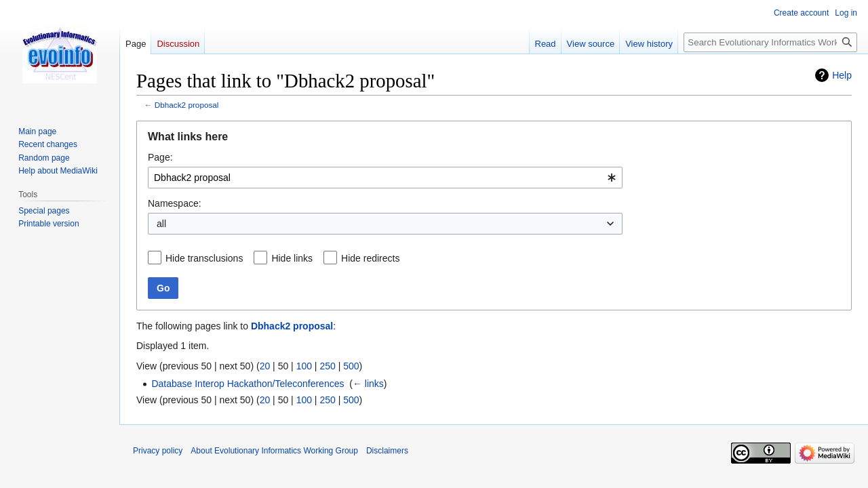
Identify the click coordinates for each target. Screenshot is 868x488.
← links (368, 384)
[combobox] (385, 178)
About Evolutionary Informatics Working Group (274, 451)
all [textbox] (161, 224)
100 (304, 366)
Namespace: (175, 203)
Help (842, 75)
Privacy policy (158, 451)
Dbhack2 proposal (187, 105)
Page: (160, 157)
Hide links (292, 258)
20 (265, 366)
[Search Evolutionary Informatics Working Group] (770, 42)
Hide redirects (370, 258)
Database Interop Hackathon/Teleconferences (248, 384)
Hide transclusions (204, 258)
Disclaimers (387, 451)
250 (327, 366)
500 (351, 366)
